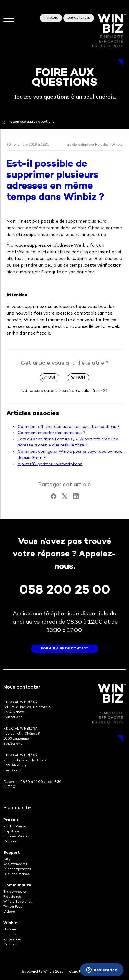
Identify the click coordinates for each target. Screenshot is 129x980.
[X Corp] (65, 498)
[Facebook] (54, 498)
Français (51, 18)
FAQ (7, 859)
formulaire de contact (64, 649)
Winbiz (10, 923)
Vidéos (9, 912)
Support (12, 853)
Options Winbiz (16, 837)
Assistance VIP (16, 864)
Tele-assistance (17, 874)
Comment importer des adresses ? (51, 433)
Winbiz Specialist (17, 902)
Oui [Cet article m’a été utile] (52, 378)
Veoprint (10, 842)
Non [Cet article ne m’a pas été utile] (81, 378)
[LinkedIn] (76, 498)
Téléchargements (17, 869)
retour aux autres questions (32, 122)
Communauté (17, 885)
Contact (10, 945)
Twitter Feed (13, 907)
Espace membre (79, 18)
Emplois (10, 935)
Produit (11, 820)
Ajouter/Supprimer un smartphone (50, 464)
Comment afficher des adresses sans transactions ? (69, 427)
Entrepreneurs (15, 892)
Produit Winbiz (15, 827)
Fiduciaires (12, 897)
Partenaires (13, 940)
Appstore (11, 832)
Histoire (10, 930)
